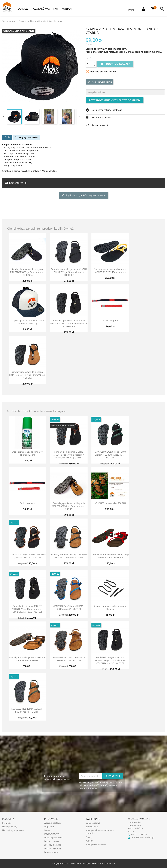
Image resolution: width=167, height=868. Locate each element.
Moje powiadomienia (96, 844)
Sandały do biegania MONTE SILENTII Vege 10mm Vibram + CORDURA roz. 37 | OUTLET (110, 660)
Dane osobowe (93, 823)
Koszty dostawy (51, 841)
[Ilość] (89, 64)
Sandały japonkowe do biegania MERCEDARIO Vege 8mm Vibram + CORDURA (27, 272)
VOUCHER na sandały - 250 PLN (110, 503)
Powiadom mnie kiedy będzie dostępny (115, 100)
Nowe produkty (10, 827)
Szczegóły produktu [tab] (26, 137)
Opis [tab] (7, 137)
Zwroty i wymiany (53, 848)
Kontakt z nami (51, 852)
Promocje (7, 823)
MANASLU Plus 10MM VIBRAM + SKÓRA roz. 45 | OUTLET (27, 710)
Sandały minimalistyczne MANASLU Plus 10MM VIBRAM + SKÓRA (69, 556)
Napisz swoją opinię (99, 82)
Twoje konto (93, 819)
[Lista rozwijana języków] (133, 10)
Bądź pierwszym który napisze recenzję (83, 195)
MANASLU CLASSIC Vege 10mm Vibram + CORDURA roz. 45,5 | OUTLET (110, 455)
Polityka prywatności (54, 838)
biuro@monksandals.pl (141, 837)
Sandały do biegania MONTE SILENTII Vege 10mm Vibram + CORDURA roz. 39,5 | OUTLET (27, 609)
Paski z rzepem (110, 320)
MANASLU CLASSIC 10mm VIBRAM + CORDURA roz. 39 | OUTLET (28, 556)
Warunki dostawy (52, 823)
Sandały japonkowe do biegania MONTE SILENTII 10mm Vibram (110, 271)
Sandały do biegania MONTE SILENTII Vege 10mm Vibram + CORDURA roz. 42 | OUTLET (69, 455)
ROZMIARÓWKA (41, 9)
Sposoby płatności (53, 845)
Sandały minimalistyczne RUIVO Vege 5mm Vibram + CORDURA (110, 556)
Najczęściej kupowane (13, 830)
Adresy (89, 837)
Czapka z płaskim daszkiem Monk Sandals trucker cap (28, 322)
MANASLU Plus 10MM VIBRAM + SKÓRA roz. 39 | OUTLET (69, 659)
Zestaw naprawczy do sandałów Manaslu (110, 607)
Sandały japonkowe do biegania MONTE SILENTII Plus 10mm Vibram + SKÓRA (27, 375)
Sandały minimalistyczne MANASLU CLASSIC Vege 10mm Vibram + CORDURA (69, 272)
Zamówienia (92, 827)
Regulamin (49, 827)
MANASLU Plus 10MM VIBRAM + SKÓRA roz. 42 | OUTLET (69, 607)
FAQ (56, 9)
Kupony (89, 841)
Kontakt (67, 9)
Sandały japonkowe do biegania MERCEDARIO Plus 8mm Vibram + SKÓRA (69, 506)
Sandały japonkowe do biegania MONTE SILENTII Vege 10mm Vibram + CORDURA (69, 323)
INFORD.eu (110, 864)
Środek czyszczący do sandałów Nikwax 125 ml (27, 453)
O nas (47, 830)
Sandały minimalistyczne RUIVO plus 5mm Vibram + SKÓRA (27, 659)
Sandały (23, 9)
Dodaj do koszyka (115, 64)
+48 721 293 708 (137, 834)
